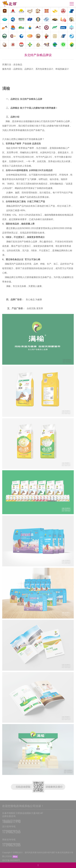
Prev (4, 28)
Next (72, 28)
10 (49, 46)
